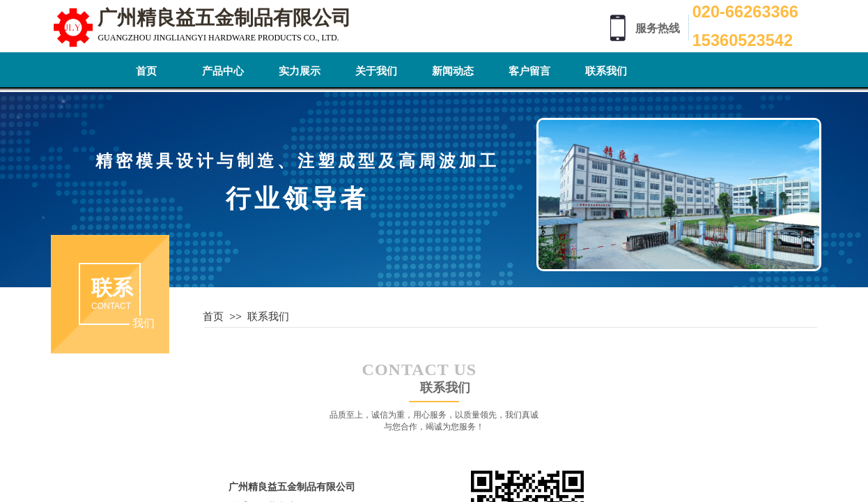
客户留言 (529, 71)
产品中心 (223, 71)
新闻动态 (453, 71)
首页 (146, 71)
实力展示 (300, 71)
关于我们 (376, 71)
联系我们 (606, 71)
